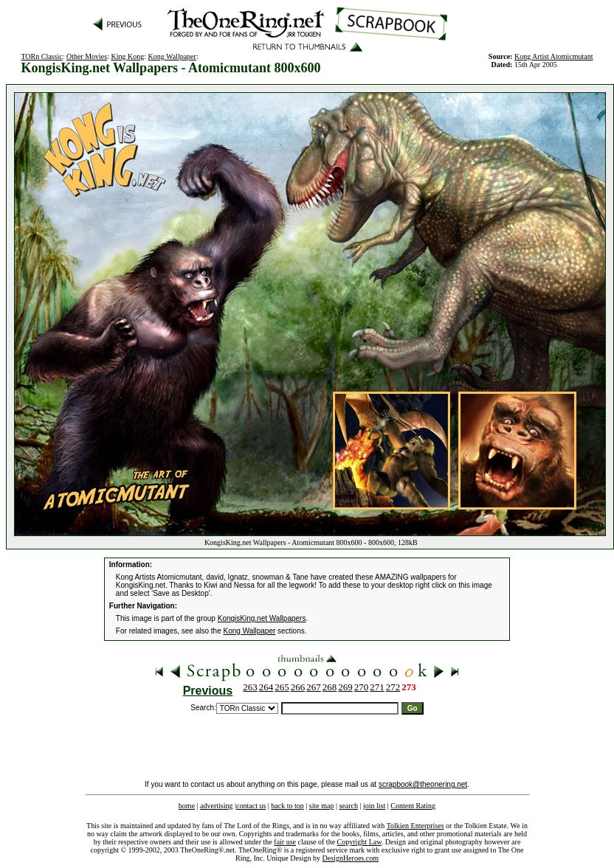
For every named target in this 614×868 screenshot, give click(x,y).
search (348, 806)
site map (322, 806)
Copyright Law (359, 842)
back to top (287, 806)
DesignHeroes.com (351, 858)
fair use (285, 842)
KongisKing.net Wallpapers (262, 618)
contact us (251, 806)
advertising (216, 806)
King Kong (127, 56)
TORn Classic (41, 56)
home (187, 806)
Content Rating (413, 806)
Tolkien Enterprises (415, 826)
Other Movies (87, 56)
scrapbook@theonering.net (423, 784)
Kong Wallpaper (172, 56)
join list (374, 806)
